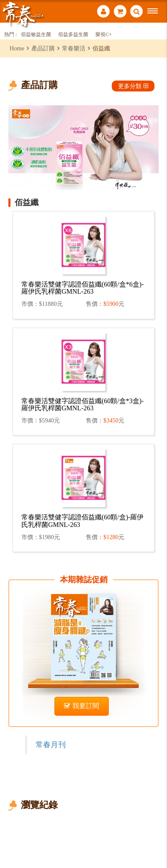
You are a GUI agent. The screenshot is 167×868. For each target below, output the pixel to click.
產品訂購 (43, 48)
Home (17, 48)
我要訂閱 (82, 706)
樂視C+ (104, 35)
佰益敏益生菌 (36, 35)
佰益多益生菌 (73, 35)
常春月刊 (51, 745)
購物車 (120, 11)
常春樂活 (74, 48)
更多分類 (133, 86)
